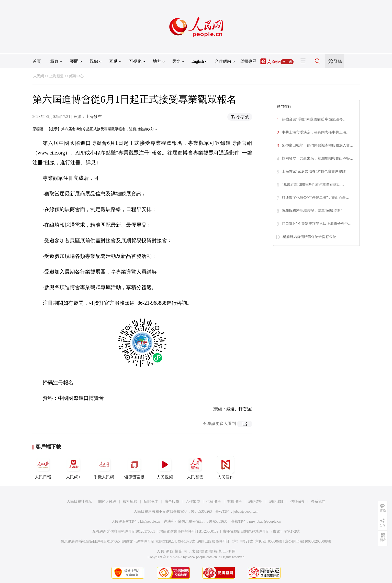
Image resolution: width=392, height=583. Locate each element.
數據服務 (234, 502)
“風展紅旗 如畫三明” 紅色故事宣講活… (313, 185)
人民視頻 (165, 467)
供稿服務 (214, 502)
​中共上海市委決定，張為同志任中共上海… (316, 132)
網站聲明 (255, 502)
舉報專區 (248, 61)
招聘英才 (151, 502)
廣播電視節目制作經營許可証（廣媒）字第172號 (261, 531)
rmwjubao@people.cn (265, 521)
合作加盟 (193, 502)
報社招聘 (130, 502)
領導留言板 (134, 467)
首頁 (37, 61)
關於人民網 (107, 502)
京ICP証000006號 (269, 541)
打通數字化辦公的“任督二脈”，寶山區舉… (316, 198)
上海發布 (94, 117)
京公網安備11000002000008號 (308, 541)
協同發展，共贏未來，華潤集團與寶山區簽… (318, 158)
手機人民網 (104, 467)
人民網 (39, 76)
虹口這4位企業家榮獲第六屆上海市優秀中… (317, 224)
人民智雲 (195, 467)
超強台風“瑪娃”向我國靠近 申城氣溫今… (314, 119)
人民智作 (226, 467)
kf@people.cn (150, 521)
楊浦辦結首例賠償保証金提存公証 (309, 237)
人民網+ (73, 467)
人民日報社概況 (79, 502)
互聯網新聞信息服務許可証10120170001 (124, 531)
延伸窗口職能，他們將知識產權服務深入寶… (318, 145)
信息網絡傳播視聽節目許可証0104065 (90, 541)
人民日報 (43, 467)
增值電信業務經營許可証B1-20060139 (189, 531)
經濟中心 (76, 76)
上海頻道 (57, 76)
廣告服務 (172, 502)
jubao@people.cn (246, 511)
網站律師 (276, 502)
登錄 (338, 61)
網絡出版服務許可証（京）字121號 (225, 541)
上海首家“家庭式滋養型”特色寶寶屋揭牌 (314, 172)
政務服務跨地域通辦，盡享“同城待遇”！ (314, 211)
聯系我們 (318, 502)
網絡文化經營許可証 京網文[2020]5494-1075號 (159, 541)
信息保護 (297, 502)
